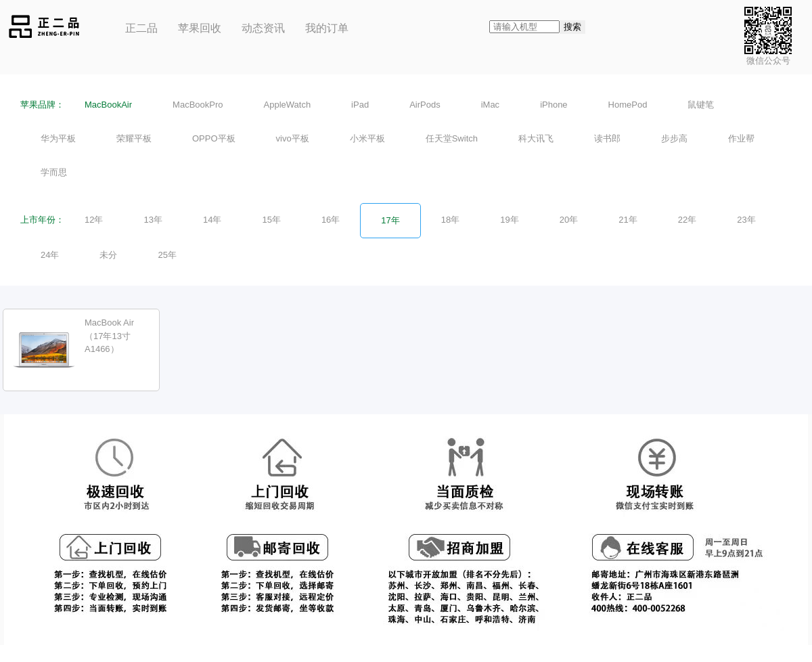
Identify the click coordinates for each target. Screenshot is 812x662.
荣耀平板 (134, 138)
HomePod (628, 105)
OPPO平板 (214, 138)
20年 (569, 220)
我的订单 (327, 28)
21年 (628, 220)
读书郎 (607, 138)
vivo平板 (293, 138)
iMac (490, 105)
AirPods (425, 105)
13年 (153, 220)
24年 (50, 255)
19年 (509, 220)
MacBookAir (108, 105)
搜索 (572, 27)
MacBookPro (198, 105)
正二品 (141, 28)
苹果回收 (200, 28)
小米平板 (367, 138)
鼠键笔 (701, 105)
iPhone (554, 105)
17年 (390, 220)
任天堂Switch (452, 138)
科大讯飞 (536, 138)
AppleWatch (288, 105)
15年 (271, 220)
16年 (331, 220)
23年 (746, 220)
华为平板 (58, 138)
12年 (94, 220)
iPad (360, 105)
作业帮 (741, 138)
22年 (687, 220)
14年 (212, 220)
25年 (167, 255)
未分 (108, 255)
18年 (450, 220)
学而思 (54, 172)
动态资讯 (263, 28)
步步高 (674, 138)
